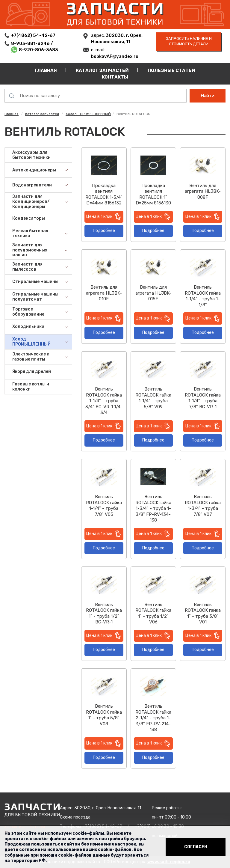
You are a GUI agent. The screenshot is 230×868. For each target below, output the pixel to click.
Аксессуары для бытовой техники (31, 155)
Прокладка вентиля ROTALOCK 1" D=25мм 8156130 (153, 194)
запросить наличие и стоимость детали (189, 41)
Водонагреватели (32, 185)
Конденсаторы (29, 218)
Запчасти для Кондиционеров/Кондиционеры (31, 202)
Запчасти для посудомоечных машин (30, 250)
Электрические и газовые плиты (31, 357)
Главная (46, 70)
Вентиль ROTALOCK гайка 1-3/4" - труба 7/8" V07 (203, 505)
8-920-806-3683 (38, 50)
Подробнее (104, 231)
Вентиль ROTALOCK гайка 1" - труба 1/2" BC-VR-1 (104, 613)
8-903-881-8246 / (32, 43)
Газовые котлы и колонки (31, 387)
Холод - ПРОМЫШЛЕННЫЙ (88, 114)
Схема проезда (75, 817)
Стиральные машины (35, 282)
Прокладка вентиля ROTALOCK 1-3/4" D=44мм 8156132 (104, 194)
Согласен (196, 847)
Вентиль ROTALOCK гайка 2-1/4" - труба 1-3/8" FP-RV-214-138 (153, 718)
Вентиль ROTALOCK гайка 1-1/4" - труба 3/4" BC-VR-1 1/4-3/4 (104, 401)
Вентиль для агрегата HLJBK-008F (203, 191)
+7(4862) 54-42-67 (33, 35)
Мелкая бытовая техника (30, 233)
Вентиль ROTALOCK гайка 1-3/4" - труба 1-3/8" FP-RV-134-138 (153, 508)
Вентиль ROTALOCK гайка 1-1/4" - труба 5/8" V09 (153, 398)
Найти (208, 96)
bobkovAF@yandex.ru (115, 56)
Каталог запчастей (102, 70)
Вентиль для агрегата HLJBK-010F (104, 293)
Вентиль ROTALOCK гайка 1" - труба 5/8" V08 (104, 715)
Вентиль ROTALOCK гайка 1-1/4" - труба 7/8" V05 (104, 505)
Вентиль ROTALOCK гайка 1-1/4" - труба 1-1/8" (203, 296)
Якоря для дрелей (32, 372)
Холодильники (28, 327)
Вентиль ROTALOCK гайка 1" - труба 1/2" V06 (153, 613)
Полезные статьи (171, 70)
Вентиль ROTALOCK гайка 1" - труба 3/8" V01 (203, 613)
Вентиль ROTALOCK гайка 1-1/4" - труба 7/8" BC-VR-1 (203, 398)
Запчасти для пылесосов (27, 267)
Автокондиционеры (34, 170)
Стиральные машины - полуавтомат (37, 297)
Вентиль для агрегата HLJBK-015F (153, 293)
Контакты (115, 77)
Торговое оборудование (28, 312)
